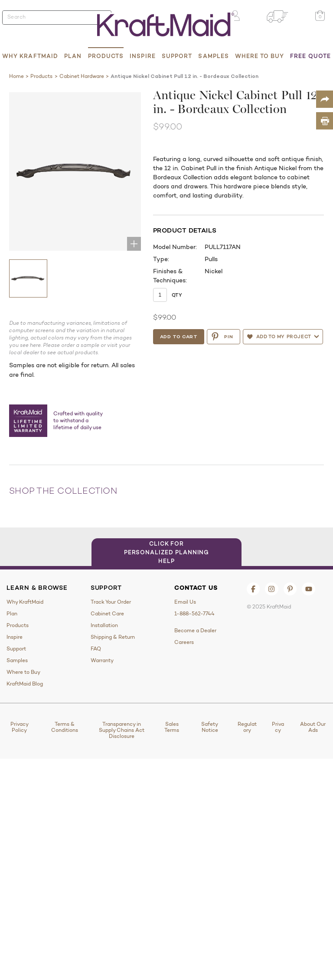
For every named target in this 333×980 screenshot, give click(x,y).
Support (177, 56)
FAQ (96, 649)
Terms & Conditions (65, 727)
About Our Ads (313, 727)
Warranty (102, 660)
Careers (184, 642)
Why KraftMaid (30, 56)
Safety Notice (210, 727)
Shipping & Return (113, 637)
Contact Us (196, 588)
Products (106, 56)
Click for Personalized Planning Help (167, 552)
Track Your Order (111, 602)
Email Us (185, 602)
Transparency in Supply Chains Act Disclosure (122, 730)
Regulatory (247, 727)
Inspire (143, 56)
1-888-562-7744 (194, 614)
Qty (177, 295)
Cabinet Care (107, 614)
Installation (104, 625)
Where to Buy (260, 56)
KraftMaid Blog (25, 684)
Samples (214, 56)
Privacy (278, 727)
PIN (222, 336)
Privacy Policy (20, 727)
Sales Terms (172, 727)
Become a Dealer (195, 631)
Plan (73, 56)
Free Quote (310, 56)
